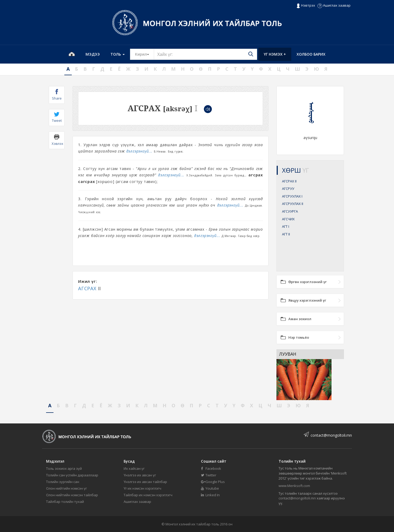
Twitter (209, 475)
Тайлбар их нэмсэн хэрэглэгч (148, 495)
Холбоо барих (311, 54)
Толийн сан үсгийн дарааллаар (72, 475)
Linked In (210, 495)
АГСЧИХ (288, 219)
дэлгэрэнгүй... (139, 151)
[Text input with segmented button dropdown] (205, 54)
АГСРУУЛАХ (292, 196)
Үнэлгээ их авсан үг (140, 475)
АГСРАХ (87, 288)
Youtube (210, 488)
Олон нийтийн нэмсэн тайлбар (72, 495)
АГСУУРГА (290, 211)
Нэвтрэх (306, 6)
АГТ (286, 226)
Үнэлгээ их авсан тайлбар (145, 482)
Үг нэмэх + (275, 54)
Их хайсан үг (134, 468)
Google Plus (213, 482)
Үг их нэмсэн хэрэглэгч (142, 488)
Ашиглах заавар (334, 5)
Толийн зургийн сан (63, 482)
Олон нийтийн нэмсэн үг (66, 488)
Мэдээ (93, 54)
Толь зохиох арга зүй (64, 468)
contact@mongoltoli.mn (331, 435)
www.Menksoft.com (294, 486)
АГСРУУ (288, 189)
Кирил (145, 54)
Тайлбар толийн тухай (65, 502)
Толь (118, 54)
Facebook (211, 468)
